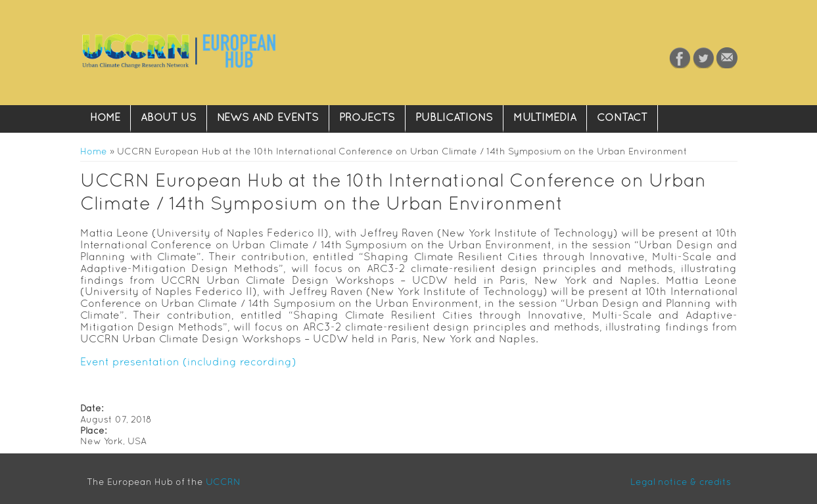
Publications (454, 117)
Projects (367, 117)
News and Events (268, 117)
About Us (169, 117)
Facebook (680, 58)
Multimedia (545, 117)
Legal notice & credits (681, 482)
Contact (727, 58)
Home (105, 117)
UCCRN (223, 482)
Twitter (703, 58)
